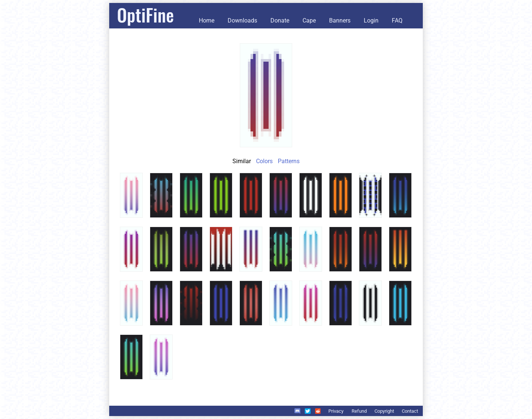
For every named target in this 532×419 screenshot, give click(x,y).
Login (371, 20)
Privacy (336, 411)
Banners (340, 20)
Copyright (384, 411)
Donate (280, 20)
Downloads (242, 20)
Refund (359, 411)
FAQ (397, 20)
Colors (264, 161)
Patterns (289, 161)
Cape (309, 20)
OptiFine (145, 15)
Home (207, 20)
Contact (410, 411)
